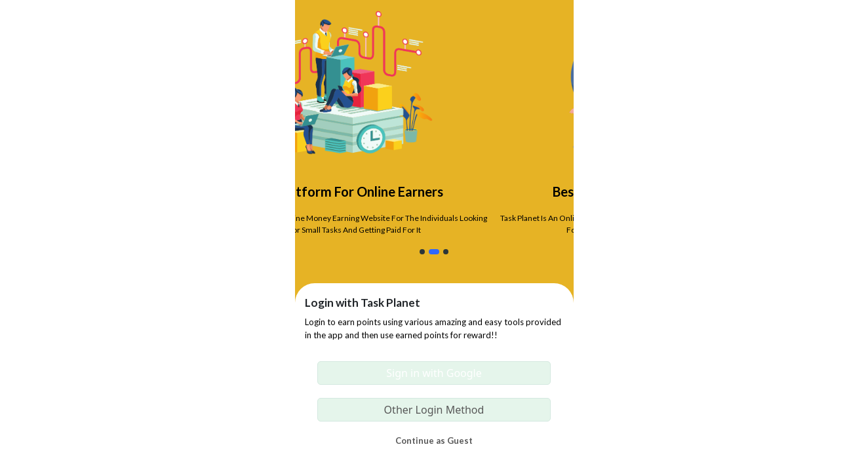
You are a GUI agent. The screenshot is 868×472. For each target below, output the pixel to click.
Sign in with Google (434, 373)
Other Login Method (434, 410)
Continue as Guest (434, 441)
